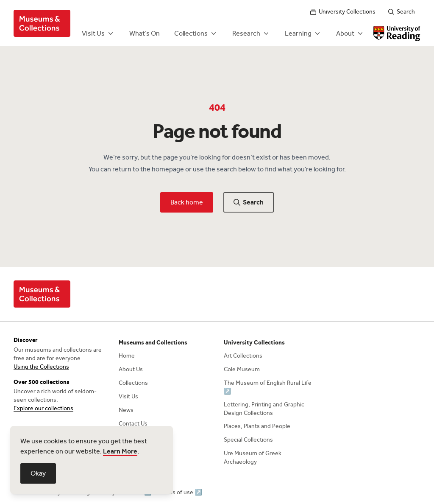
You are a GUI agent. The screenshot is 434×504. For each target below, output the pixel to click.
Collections (196, 34)
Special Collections (248, 440)
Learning (303, 34)
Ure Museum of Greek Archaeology (253, 458)
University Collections (343, 12)
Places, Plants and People (257, 426)
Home (127, 356)
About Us (131, 369)
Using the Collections (41, 367)
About (350, 34)
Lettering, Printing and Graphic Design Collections (264, 409)
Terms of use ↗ (180, 492)
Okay (38, 473)
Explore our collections (43, 408)
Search (402, 12)
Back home (187, 202)
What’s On (145, 33)
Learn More (120, 451)
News (126, 410)
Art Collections (243, 356)
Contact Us (133, 424)
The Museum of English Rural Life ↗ (268, 387)
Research (251, 34)
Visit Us (98, 34)
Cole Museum (242, 369)
